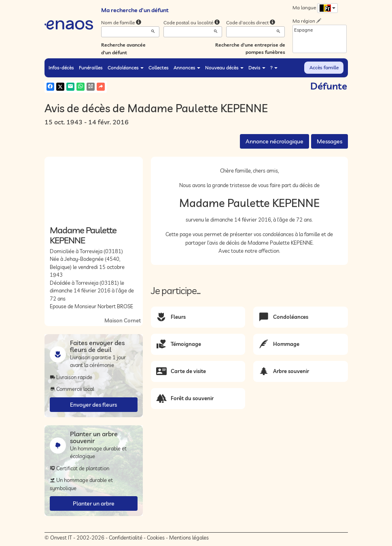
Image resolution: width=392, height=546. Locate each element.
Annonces (187, 67)
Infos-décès (61, 67)
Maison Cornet (123, 320)
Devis (257, 67)
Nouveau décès (224, 67)
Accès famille (324, 67)
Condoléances (126, 67)
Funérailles (91, 67)
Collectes (159, 67)
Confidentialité (126, 537)
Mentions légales (189, 537)
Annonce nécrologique (274, 141)
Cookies (156, 537)
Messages (329, 141)
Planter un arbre (94, 503)
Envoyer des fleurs (93, 405)
